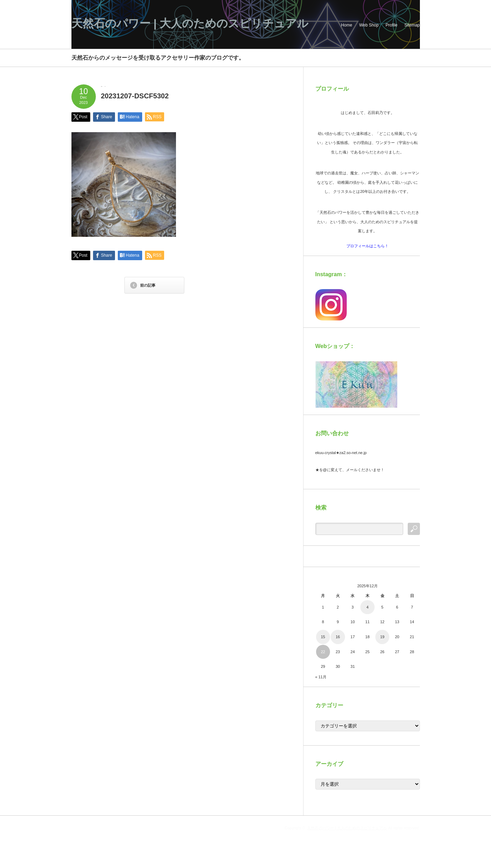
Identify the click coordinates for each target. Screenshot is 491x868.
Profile (391, 25)
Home (347, 25)
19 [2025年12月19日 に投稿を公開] (382, 637)
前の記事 (148, 285)
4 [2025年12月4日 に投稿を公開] (367, 607)
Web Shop (369, 25)
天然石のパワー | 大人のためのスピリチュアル (190, 23)
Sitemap (412, 25)
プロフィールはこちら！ (367, 246)
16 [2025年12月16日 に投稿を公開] (338, 637)
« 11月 (321, 677)
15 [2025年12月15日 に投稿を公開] (323, 637)
